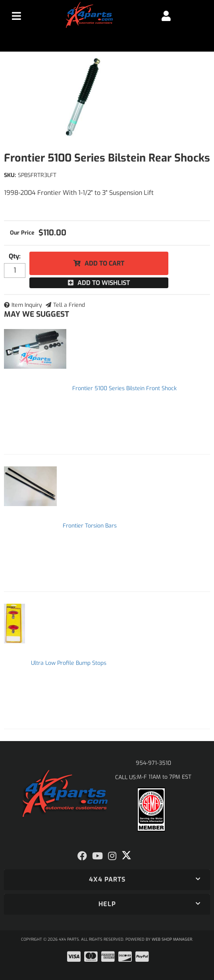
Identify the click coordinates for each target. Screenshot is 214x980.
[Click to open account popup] (166, 16)
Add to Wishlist (104, 283)
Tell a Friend (69, 305)
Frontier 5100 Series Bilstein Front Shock (124, 388)
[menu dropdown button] (16, 16)
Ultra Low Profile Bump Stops (69, 663)
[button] (107, 880)
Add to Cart (104, 263)
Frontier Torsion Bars (90, 526)
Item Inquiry (27, 305)
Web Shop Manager (172, 939)
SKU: (10, 175)
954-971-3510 (153, 763)
